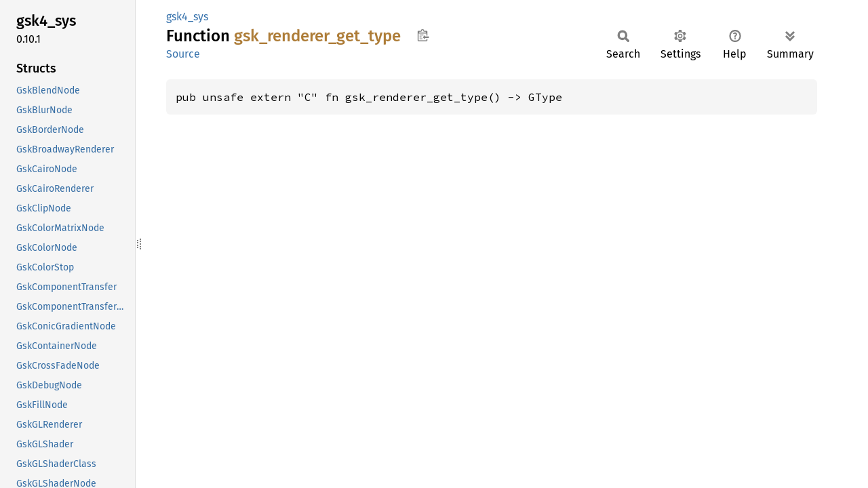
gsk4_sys (187, 17)
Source (183, 54)
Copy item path (423, 35)
